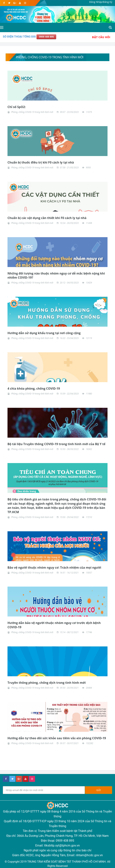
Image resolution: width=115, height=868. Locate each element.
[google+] (19, 779)
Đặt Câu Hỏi (101, 37)
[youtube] (20, 3)
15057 (89, 573)
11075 (89, 112)
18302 (89, 449)
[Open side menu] (2, 27)
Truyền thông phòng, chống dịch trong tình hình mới (47, 683)
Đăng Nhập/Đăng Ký (101, 2)
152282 (89, 743)
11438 (89, 223)
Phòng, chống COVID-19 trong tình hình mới (32, 112)
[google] (15, 3)
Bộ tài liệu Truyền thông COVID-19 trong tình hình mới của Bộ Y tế (56, 444)
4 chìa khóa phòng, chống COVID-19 (34, 388)
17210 (89, 517)
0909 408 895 (46, 37)
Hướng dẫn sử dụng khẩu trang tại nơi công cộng (44, 333)
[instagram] (25, 3)
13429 (89, 283)
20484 (89, 688)
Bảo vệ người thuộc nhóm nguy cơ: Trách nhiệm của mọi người (54, 568)
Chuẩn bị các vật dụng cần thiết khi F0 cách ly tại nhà (47, 218)
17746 (89, 632)
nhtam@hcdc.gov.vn (89, 855)
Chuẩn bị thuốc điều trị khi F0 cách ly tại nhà (41, 162)
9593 (88, 168)
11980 (89, 394)
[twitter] (9, 3)
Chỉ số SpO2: (17, 107)
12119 (89, 338)
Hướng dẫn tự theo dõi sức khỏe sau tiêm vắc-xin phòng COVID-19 (57, 738)
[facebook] (4, 3)
